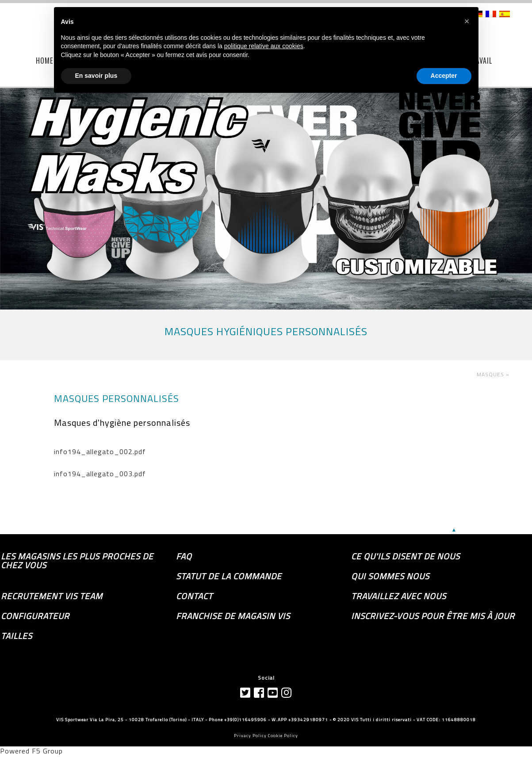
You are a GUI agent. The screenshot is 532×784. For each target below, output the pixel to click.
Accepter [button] (444, 76)
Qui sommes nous (390, 576)
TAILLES (17, 636)
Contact (194, 596)
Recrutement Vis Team (52, 596)
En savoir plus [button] (96, 76)
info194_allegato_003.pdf (100, 474)
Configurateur (35, 616)
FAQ (184, 556)
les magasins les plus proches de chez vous (77, 561)
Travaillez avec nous (399, 596)
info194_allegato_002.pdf (100, 451)
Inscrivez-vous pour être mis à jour (433, 616)
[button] (467, 21)
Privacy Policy (250, 736)
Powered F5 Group (31, 751)
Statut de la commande (229, 576)
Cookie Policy (283, 736)
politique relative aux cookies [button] (264, 46)
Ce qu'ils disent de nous (406, 556)
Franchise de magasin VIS (233, 616)
